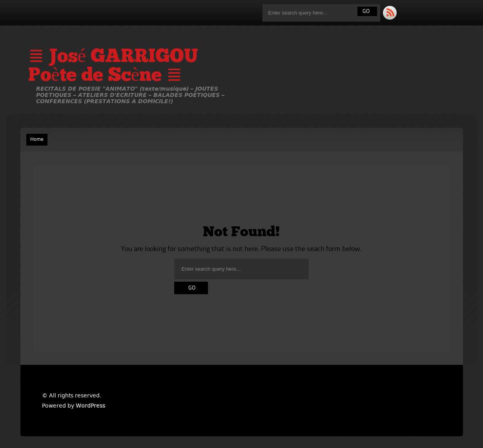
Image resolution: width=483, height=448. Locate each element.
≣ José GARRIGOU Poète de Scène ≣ (113, 67)
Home (37, 139)
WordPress (90, 406)
